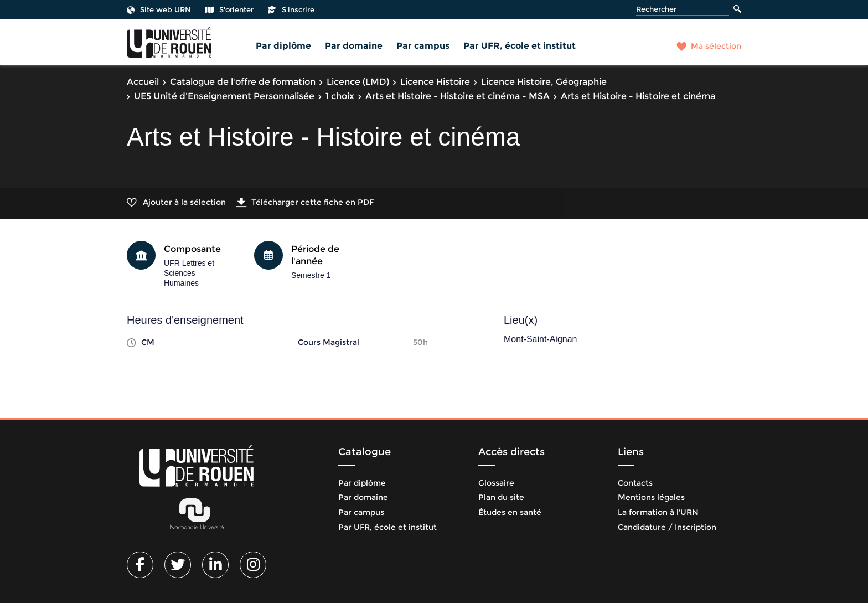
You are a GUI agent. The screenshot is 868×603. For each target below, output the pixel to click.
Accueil (143, 82)
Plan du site (501, 497)
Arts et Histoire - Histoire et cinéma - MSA (458, 96)
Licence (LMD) (358, 82)
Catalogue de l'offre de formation (243, 82)
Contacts (635, 483)
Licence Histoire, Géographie (544, 82)
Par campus (423, 46)
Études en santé (510, 512)
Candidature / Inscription (667, 527)
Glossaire (496, 483)
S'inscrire (291, 9)
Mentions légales (651, 497)
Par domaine (354, 46)
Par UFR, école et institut (520, 46)
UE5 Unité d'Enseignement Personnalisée (224, 96)
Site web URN (159, 9)
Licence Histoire (435, 82)
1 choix (340, 96)
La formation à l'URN (658, 512)
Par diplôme (283, 46)
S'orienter (229, 9)
